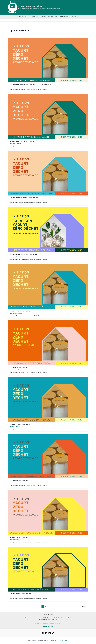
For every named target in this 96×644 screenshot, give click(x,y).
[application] (28, 17)
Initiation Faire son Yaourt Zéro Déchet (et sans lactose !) (32, 85)
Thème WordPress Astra (62, 641)
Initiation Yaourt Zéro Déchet (21, 311)
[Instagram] (43, 633)
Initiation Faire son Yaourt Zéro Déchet (25, 141)
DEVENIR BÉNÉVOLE (48, 627)
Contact (36, 623)
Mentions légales (44, 623)
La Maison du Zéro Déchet (31, 6)
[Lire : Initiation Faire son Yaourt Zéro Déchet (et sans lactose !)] (48, 60)
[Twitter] (53, 633)
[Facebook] (46, 633)
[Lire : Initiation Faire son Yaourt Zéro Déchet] (48, 116)
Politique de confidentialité (55, 623)
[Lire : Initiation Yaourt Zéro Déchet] (48, 286)
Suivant (84, 606)
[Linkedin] (50, 633)
